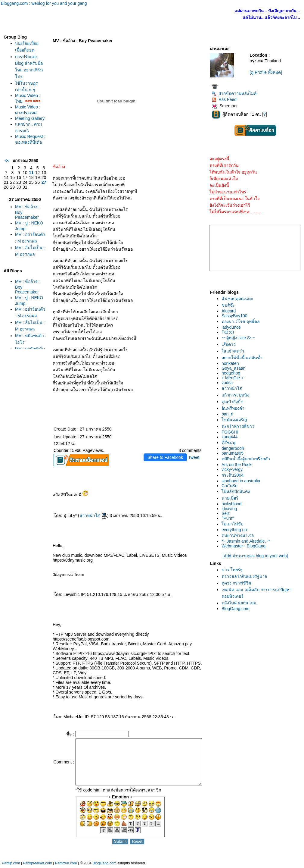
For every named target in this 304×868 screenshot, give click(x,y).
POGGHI (231, 432)
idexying (231, 509)
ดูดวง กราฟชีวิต (238, 583)
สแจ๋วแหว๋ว (234, 351)
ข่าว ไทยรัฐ (234, 570)
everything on (236, 530)
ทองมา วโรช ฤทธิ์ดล (242, 321)
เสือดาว (230, 344)
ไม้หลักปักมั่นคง (237, 491)
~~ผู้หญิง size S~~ (240, 338)
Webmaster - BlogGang (245, 546)
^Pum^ (229, 518)
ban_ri (229, 414)
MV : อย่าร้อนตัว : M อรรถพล (23, 274)
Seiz (227, 513)
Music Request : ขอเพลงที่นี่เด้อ (24, 161)
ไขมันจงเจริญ (236, 420)
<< (5, 191)
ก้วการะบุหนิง (237, 395)
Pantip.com (11, 865)
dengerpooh (234, 448)
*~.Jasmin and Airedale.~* (247, 541)
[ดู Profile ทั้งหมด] (267, 72)
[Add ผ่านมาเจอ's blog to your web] (257, 556)
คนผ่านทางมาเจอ (239, 535)
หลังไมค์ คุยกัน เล (240, 603)
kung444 (231, 437)
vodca (229, 383)
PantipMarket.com (37, 865)
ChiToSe (231, 486)
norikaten (232, 363)
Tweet (195, 457)
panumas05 (234, 453)
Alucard (230, 311)
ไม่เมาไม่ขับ (234, 524)
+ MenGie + (234, 378)
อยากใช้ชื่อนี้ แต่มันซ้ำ (244, 358)
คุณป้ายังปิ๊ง (234, 402)
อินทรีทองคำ (234, 408)
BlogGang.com (237, 609)
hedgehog (232, 373)
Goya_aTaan (235, 368)
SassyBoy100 (236, 316)
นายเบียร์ (231, 498)
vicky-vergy (234, 469)
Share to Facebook (167, 457)
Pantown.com (66, 865)
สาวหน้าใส (83, 515)
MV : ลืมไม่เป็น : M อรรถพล (24, 293)
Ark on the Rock (238, 465)
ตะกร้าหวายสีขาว (239, 426)
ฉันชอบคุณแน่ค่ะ (239, 299)
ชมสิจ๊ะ (230, 305)
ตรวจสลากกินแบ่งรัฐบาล (246, 576)
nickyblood (233, 504)
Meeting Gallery (21, 132)
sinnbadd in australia (242, 481)
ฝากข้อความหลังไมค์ (236, 93)
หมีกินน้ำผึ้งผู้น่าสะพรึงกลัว (247, 459)
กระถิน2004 (234, 475)
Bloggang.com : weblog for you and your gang (44, 3)
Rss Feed (226, 99)
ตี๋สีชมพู (230, 443)
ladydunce (233, 327)
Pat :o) (229, 332)
